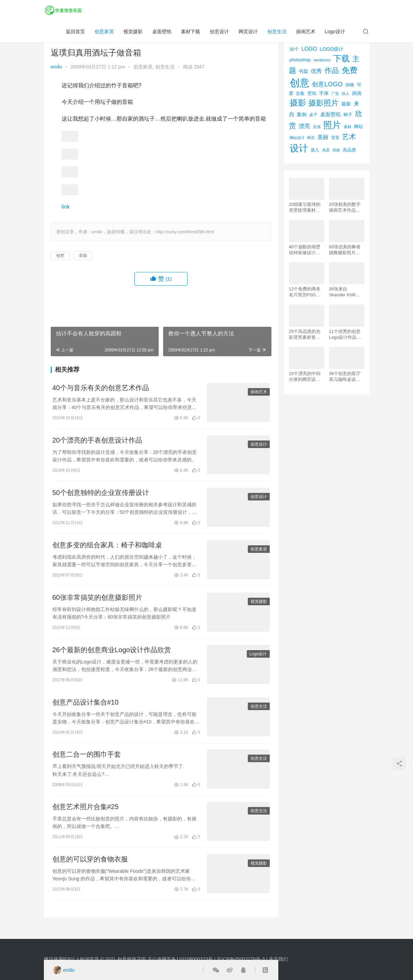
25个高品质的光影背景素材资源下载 (305, 334)
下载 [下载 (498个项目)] (341, 58)
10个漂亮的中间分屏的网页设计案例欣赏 (305, 377)
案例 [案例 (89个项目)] (302, 114)
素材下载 (191, 33)
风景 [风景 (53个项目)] (326, 150)
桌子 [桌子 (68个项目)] (313, 115)
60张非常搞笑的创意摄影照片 (97, 601)
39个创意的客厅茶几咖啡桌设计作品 (345, 377)
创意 (60, 256)
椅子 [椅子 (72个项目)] (348, 115)
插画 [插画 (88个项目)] (357, 93)
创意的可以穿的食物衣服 (90, 866)
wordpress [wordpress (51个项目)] (322, 60)
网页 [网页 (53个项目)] (311, 138)
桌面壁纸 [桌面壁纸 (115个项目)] (330, 114)
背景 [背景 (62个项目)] (335, 138)
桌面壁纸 (162, 33)
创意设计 (219, 33)
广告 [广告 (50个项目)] (335, 94)
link (66, 207)
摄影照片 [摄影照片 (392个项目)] (324, 103)
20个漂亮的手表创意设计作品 (97, 441)
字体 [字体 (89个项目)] (324, 93)
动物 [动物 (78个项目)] (350, 85)
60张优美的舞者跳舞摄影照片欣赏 (345, 250)
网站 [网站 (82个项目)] (359, 127)
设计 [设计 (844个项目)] (299, 148)
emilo (56, 67)
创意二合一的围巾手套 (87, 760)
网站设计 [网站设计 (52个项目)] (297, 138)
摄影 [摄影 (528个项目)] (298, 103)
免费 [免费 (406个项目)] (350, 70)
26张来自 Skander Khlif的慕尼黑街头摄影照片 (345, 292)
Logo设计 (335, 33)
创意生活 (277, 33)
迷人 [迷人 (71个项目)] (315, 150)
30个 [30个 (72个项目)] (294, 49)
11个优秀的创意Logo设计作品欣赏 (345, 334)
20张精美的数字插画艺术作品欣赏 (345, 207)
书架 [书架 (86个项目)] (303, 71)
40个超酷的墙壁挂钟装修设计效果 (305, 250)
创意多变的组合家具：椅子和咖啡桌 (107, 548)
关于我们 (278, 959)
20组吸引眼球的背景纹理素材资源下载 (305, 207)
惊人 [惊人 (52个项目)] (345, 94)
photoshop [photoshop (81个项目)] (300, 60)
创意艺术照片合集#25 (86, 813)
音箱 (83, 256)
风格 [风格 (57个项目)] (336, 150)
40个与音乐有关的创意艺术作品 (101, 388)
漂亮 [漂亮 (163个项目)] (304, 126)
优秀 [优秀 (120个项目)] (316, 71)
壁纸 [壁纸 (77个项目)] (312, 93)
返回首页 (75, 33)
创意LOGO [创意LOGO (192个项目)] (327, 84)
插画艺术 (306, 33)
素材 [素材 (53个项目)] (348, 127)
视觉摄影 (133, 33)
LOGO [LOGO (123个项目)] (309, 49)
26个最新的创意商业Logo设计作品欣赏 (112, 654)
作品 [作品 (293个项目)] (332, 70)
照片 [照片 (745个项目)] (332, 125)
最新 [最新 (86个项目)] (346, 104)
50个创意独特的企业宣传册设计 (101, 495)
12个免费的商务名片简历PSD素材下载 (305, 292)
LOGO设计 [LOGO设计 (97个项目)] (332, 49)
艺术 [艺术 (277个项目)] (349, 137)
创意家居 (104, 33)
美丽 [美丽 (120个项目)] (323, 137)
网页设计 (248, 33)
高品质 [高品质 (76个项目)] (349, 150)
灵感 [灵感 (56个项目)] (317, 127)
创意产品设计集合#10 (86, 707)
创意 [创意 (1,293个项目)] (300, 83)
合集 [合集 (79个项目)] (300, 93)
